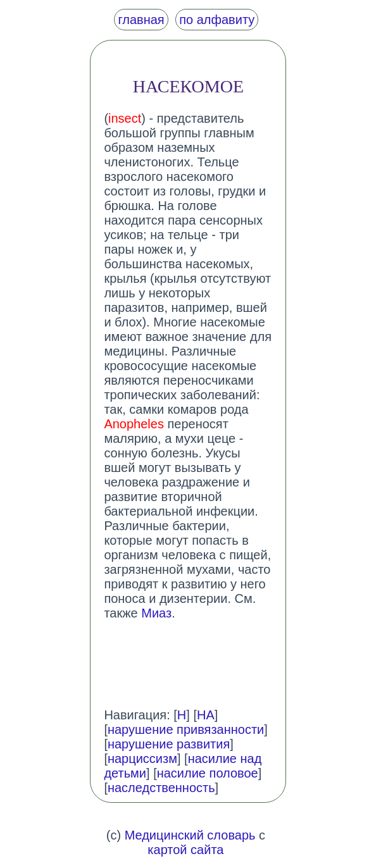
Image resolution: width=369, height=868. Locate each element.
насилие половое (208, 773)
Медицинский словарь (190, 835)
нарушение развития (169, 744)
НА (206, 715)
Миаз (156, 613)
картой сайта (185, 850)
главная (141, 20)
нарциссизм (142, 759)
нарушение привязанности (186, 729)
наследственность (161, 788)
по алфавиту (217, 20)
